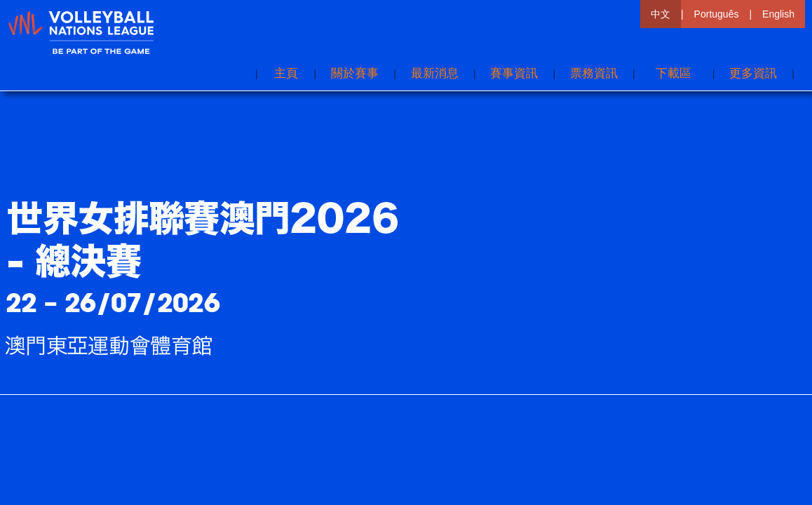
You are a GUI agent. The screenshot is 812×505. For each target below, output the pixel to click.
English (778, 14)
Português (717, 14)
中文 (661, 14)
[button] (753, 74)
